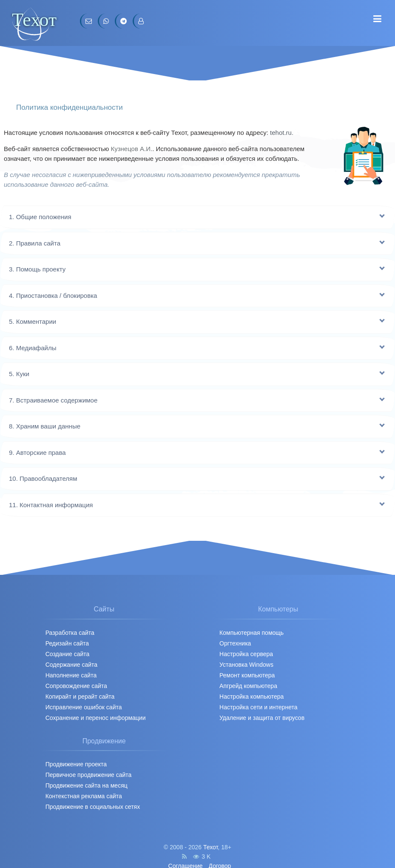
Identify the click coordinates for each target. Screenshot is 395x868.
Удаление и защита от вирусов (262, 718)
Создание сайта (68, 654)
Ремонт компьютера (247, 675)
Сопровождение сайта (76, 686)
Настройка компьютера (251, 697)
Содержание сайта (71, 665)
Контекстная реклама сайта (84, 796)
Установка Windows (246, 665)
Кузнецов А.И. (131, 149)
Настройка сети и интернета (258, 707)
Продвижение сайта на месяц (87, 785)
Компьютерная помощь (251, 633)
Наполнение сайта (71, 675)
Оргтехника (235, 643)
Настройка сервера (246, 654)
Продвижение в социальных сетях (93, 807)
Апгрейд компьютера (248, 686)
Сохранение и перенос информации (96, 718)
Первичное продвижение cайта (89, 775)
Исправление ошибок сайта (84, 707)
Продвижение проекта (76, 764)
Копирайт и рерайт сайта (80, 697)
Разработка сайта (70, 633)
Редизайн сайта (67, 643)
